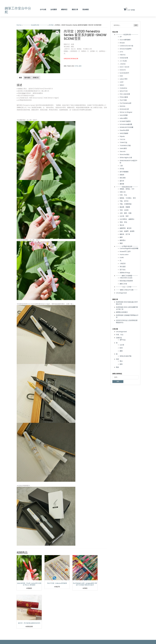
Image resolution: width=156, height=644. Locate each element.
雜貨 (121, 243)
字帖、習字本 (124, 201)
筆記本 (122, 225)
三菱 (121, 166)
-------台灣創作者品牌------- (127, 246)
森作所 (122, 181)
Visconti (123, 151)
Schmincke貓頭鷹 (126, 124)
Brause (122, 43)
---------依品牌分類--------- (35, 25)
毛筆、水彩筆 (124, 210)
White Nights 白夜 (126, 158)
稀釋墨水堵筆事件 (122, 312)
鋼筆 (80, 66)
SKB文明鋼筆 (124, 133)
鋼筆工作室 (123, 284)
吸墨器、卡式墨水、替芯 (128, 198)
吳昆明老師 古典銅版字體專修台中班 (127, 316)
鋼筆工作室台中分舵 (18, 10)
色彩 (118, 359)
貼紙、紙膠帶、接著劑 (127, 231)
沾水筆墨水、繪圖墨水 (127, 219)
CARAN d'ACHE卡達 (126, 46)
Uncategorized (121, 293)
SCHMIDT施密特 (125, 121)
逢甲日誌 (123, 340)
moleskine (123, 88)
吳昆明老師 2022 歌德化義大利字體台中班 (127, 303)
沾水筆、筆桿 (124, 216)
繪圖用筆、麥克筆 (126, 228)
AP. (121, 37)
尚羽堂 (51, 25)
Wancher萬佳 (125, 155)
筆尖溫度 (123, 267)
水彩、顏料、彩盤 (126, 213)
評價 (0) (36, 78)
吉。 (121, 260)
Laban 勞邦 (124, 79)
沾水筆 (122, 345)
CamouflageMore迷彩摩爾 (129, 248)
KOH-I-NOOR (124, 67)
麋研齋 (122, 184)
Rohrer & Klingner (126, 112)
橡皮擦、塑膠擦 (125, 207)
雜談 (118, 367)
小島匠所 (123, 264)
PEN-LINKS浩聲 (125, 94)
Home (19, 25)
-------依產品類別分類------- (127, 187)
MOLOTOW (124, 91)
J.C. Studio (123, 61)
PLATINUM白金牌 (125, 103)
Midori (122, 85)
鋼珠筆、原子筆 (125, 234)
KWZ (121, 76)
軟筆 (121, 348)
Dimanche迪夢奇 (126, 49)
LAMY (122, 82)
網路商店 (64, 9)
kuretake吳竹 (124, 73)
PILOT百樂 (123, 100)
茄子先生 (123, 270)
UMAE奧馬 (123, 148)
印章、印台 (123, 195)
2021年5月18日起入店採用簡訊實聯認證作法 (127, 321)
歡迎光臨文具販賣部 (126, 281)
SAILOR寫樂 (124, 115)
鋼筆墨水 (123, 240)
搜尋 (136, 25)
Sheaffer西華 (124, 130)
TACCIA (122, 139)
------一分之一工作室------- (127, 287)
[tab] (20, 78)
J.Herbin (123, 64)
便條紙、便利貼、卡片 (127, 189)
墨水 (121, 361)
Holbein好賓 (124, 58)
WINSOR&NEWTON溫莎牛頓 (129, 162)
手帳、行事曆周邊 (126, 204)
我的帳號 (86, 9)
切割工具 (123, 192)
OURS (122, 258)
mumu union (124, 255)
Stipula (122, 136)
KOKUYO (123, 70)
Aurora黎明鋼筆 (125, 40)
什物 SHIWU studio (126, 278)
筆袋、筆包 (123, 222)
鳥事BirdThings (125, 273)
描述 (20, 78)
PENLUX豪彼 (124, 97)
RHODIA (122, 106)
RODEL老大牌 (124, 109)
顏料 (121, 364)
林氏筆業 (123, 178)
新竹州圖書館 (124, 172)
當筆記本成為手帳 (126, 356)
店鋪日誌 (119, 338)
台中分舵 (43, 9)
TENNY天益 (123, 142)
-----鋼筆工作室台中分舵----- (127, 290)
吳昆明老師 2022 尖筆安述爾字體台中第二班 (127, 308)
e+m (121, 52)
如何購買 (54, 9)
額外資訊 (27, 78)
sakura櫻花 (124, 118)
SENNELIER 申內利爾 (126, 127)
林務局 (122, 175)
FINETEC (123, 55)
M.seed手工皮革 (125, 251)
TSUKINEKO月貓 (125, 145)
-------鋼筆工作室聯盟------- (127, 276)
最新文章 (75, 9)
